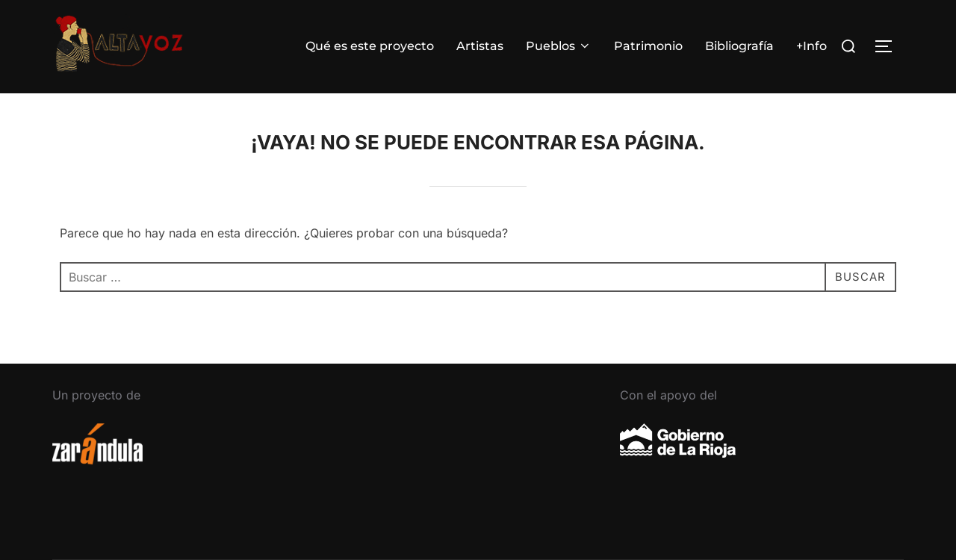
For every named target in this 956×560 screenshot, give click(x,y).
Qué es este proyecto (370, 46)
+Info (811, 46)
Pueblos (559, 46)
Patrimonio (648, 46)
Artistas (480, 46)
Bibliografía (739, 46)
